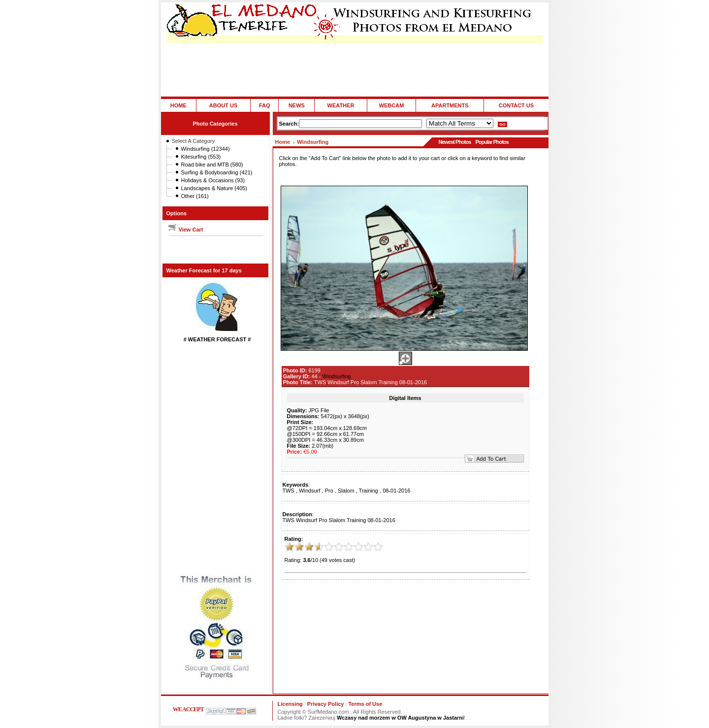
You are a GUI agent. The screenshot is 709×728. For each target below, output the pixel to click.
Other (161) (195, 196)
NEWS (297, 105)
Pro (329, 491)
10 (378, 547)
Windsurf (309, 491)
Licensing (290, 704)
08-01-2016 (396, 491)
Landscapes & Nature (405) (214, 188)
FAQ (265, 105)
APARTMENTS (450, 105)
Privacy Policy (326, 704)
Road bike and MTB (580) (212, 165)
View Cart (185, 230)
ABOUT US (223, 105)
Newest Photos (454, 142)
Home (283, 142)
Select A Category (193, 141)
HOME (178, 105)
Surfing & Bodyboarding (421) (217, 172)
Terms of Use (365, 704)
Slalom (346, 491)
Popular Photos (492, 142)
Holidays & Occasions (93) (213, 180)
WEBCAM (392, 105)
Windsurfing (313, 142)
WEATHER (341, 105)
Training (369, 491)
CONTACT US (516, 105)
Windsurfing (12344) (206, 149)
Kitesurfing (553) (201, 157)
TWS (289, 491)
